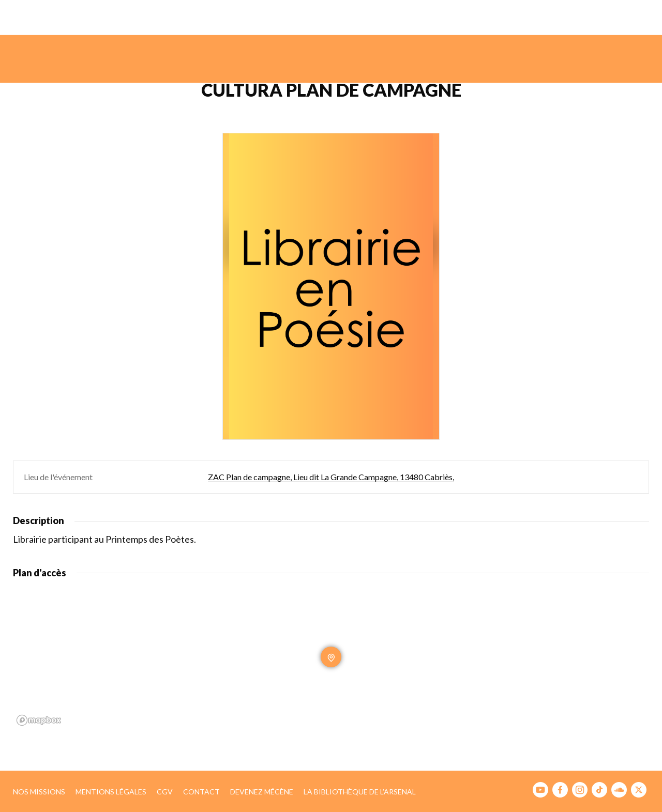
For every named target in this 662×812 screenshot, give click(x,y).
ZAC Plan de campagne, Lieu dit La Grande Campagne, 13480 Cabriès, (331, 477)
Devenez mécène (262, 792)
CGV (165, 792)
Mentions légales (111, 792)
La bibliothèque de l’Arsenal (360, 792)
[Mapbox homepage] (39, 720)
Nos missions (39, 792)
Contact (201, 792)
